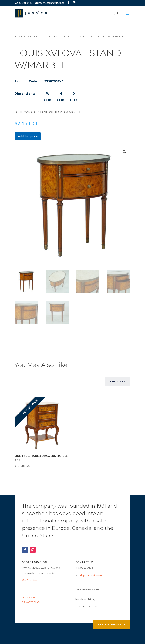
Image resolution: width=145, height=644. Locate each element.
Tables (32, 37)
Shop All (118, 381)
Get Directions (30, 580)
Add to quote (28, 136)
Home (19, 37)
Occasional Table (55, 37)
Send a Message (112, 624)
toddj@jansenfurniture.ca (93, 575)
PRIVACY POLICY (31, 602)
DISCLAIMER (29, 597)
